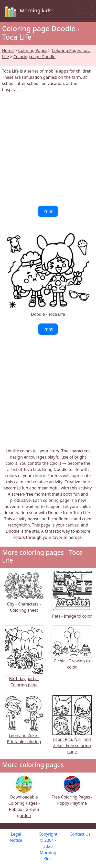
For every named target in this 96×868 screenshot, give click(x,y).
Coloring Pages (33, 50)
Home (8, 50)
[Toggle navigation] (86, 11)
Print (48, 211)
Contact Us (80, 834)
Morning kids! (28, 11)
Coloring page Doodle (35, 57)
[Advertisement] (48, 149)
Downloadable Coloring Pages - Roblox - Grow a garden (24, 800)
